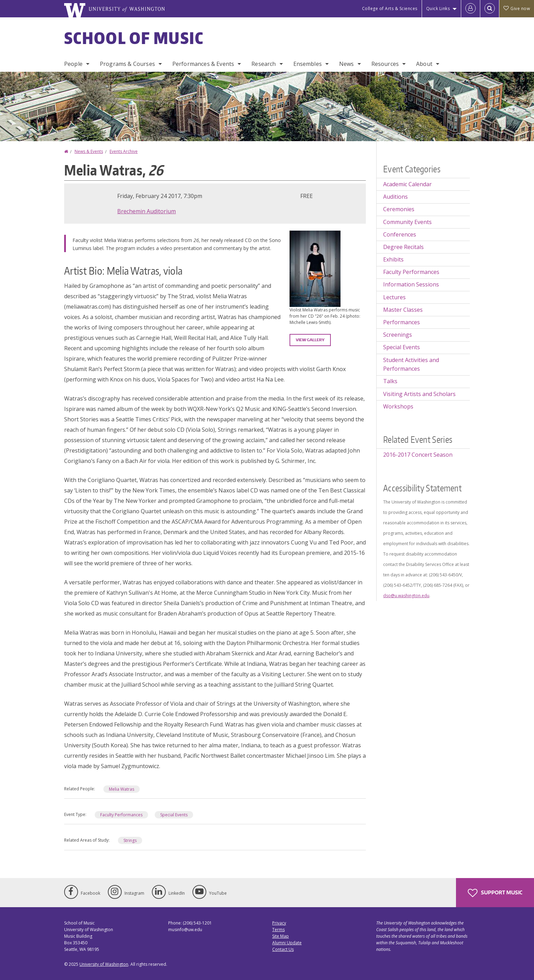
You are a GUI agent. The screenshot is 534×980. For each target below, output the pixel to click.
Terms (278, 930)
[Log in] (471, 9)
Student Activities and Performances (411, 364)
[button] (315, 268)
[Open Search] (490, 9)
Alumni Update (287, 943)
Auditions (395, 197)
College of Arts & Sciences (390, 8)
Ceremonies (399, 209)
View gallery (310, 340)
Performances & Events (203, 64)
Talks (390, 381)
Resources (385, 64)
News (347, 64)
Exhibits (393, 259)
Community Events (407, 222)
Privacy (279, 923)
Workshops (398, 406)
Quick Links (438, 8)
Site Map (281, 936)
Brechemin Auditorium (147, 211)
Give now (517, 8)
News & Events (89, 151)
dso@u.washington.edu (406, 596)
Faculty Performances (121, 815)
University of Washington (104, 964)
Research (264, 64)
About (424, 64)
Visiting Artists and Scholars (419, 394)
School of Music (134, 38)
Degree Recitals (403, 247)
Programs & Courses (127, 64)
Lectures (394, 297)
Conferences (400, 234)
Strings (130, 840)
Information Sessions (411, 284)
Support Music (495, 893)
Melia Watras (122, 789)
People (73, 64)
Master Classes (403, 310)
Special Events (174, 815)
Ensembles (308, 64)
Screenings (398, 335)
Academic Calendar (407, 184)
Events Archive (124, 151)
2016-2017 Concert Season (418, 455)
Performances (402, 322)
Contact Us (283, 949)
